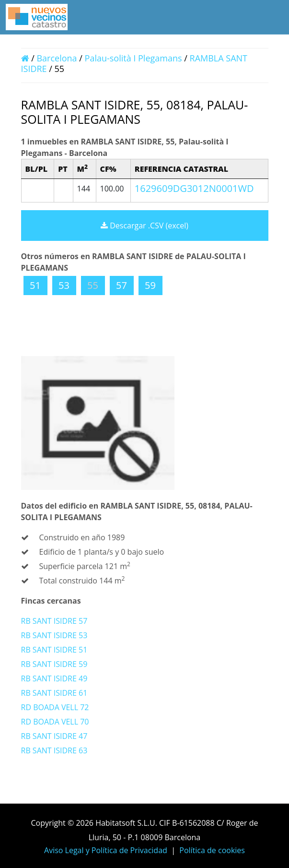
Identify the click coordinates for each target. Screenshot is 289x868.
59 (150, 285)
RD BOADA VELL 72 (55, 707)
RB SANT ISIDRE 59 (54, 664)
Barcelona (57, 58)
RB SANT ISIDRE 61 (54, 693)
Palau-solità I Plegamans (133, 58)
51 (35, 285)
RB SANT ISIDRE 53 (54, 635)
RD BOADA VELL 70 (55, 722)
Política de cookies (212, 850)
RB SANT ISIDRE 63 (54, 750)
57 (121, 285)
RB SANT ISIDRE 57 (54, 621)
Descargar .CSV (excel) (144, 226)
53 (64, 285)
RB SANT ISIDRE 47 (54, 736)
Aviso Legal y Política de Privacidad (106, 850)
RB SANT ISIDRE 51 (54, 650)
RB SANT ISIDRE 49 (54, 678)
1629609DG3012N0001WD (194, 188)
